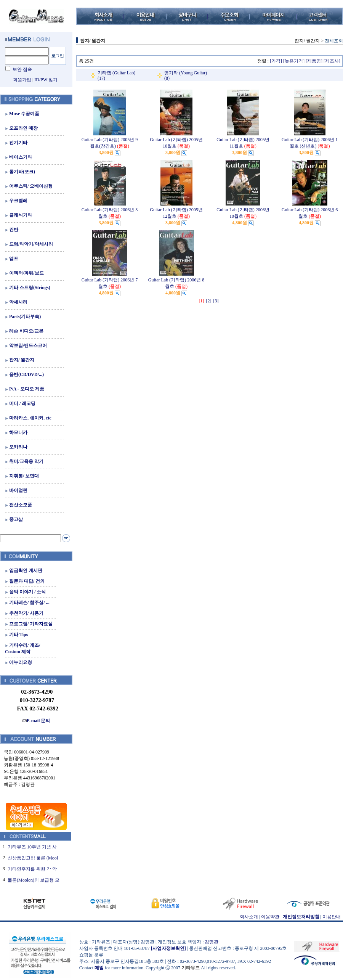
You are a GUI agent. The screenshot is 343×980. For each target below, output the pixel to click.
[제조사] (332, 61)
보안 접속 (22, 69)
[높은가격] (294, 61)
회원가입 (22, 80)
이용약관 (270, 917)
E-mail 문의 (36, 721)
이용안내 (332, 917)
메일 (99, 968)
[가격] (276, 61)
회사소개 (249, 917)
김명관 (212, 942)
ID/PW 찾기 (46, 80)
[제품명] (314, 61)
